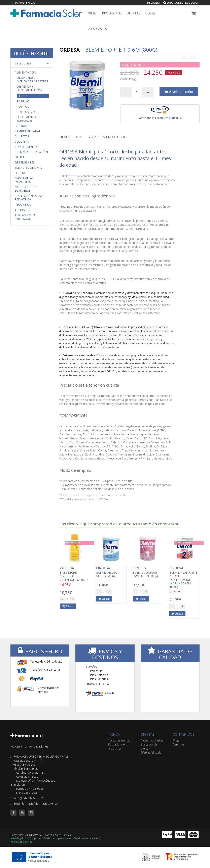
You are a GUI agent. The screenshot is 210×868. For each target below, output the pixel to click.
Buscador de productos (181, 3)
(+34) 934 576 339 (25, 3)
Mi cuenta (154, 3)
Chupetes (22, 136)
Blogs (150, 13)
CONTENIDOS (184, 734)
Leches (22, 96)
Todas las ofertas (152, 740)
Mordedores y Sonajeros (26, 189)
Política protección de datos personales (48, 838)
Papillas (23, 101)
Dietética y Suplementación (30, 88)
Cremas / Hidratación (31, 152)
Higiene (20, 173)
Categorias (32, 63)
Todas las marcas (119, 740)
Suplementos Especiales (27, 119)
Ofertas (133, 13)
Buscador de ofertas (149, 746)
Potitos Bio (26, 112)
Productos (112, 13)
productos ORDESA (169, 118)
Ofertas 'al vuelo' (151, 752)
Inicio (92, 13)
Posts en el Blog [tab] (108, 137)
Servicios (179, 744)
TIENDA (114, 734)
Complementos (27, 147)
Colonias (22, 142)
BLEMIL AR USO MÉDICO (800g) (111, 572)
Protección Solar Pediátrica (29, 198)
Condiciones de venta (86, 838)
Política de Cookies (21, 842)
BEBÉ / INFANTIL (32, 53)
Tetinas (21, 210)
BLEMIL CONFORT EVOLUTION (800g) (148, 572)
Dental (20, 157)
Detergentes (25, 162)
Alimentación (25, 73)
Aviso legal (17, 838)
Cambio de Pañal (28, 131)
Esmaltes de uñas (28, 168)
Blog (176, 740)
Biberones (23, 126)
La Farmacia (97, 29)
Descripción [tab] (71, 137)
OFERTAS (148, 734)
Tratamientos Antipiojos (26, 217)
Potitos (23, 107)
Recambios (23, 205)
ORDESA (103, 499)
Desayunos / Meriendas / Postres (32, 80)
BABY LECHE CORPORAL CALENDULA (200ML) (75, 574)
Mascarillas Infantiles (24, 180)
